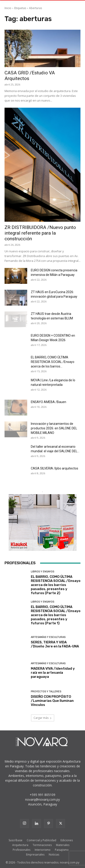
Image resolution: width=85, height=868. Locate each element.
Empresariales (35, 855)
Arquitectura (20, 845)
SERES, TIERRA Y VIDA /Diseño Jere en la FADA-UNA (55, 644)
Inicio (8, 8)
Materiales (63, 845)
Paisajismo (62, 850)
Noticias (54, 855)
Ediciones (67, 840)
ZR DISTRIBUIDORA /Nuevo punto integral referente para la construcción (40, 233)
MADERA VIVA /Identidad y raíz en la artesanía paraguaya (53, 673)
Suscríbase (16, 840)
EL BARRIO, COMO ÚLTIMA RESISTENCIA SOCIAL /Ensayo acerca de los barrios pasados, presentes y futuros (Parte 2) (56, 585)
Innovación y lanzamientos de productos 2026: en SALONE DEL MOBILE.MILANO (54, 428)
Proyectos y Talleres (46, 692)
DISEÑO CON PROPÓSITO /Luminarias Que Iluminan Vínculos (52, 701)
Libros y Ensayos (42, 572)
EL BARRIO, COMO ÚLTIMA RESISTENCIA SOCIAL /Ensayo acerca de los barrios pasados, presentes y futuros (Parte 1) (56, 615)
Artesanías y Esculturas (48, 637)
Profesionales (22, 850)
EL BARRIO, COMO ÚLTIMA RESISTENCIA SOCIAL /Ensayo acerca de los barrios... (53, 362)
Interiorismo (43, 850)
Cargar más (43, 718)
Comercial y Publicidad (41, 840)
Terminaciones (42, 845)
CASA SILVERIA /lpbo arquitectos (55, 468)
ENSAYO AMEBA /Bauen (49, 402)
